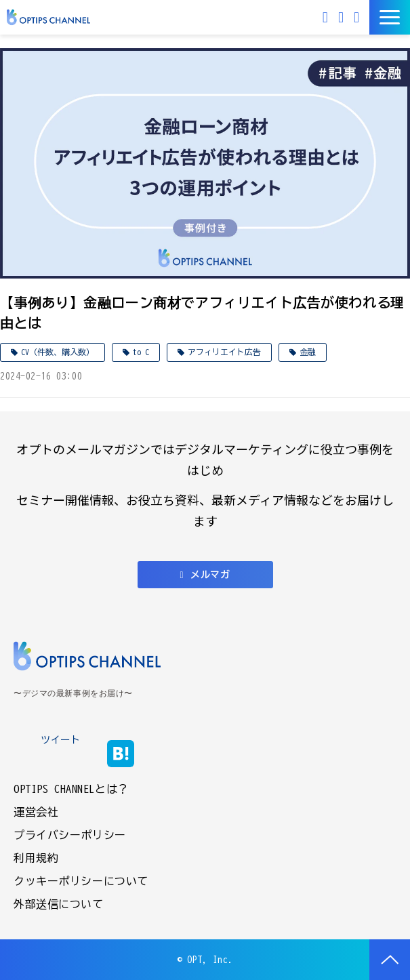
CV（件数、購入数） (58, 352)
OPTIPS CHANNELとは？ (71, 789)
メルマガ (327, 17)
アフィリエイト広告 (224, 352)
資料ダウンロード (358, 17)
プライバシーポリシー (70, 835)
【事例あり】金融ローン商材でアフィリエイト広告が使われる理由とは (202, 312)
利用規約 (36, 858)
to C (141, 352)
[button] (390, 17)
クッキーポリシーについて (81, 881)
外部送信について (59, 904)
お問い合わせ (343, 17)
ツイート (60, 740)
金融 (308, 352)
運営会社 (36, 812)
